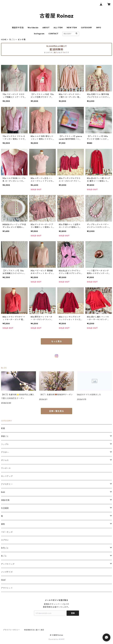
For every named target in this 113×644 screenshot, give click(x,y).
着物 (3, 524)
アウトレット (7, 588)
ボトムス (5, 460)
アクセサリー (7, 484)
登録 (73, 613)
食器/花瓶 (5, 500)
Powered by (57, 639)
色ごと (12, 39)
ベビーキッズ (7, 532)
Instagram (39, 34)
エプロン (5, 540)
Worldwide (33, 28)
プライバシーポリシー (12, 630)
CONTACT (53, 34)
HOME (4, 39)
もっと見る (56, 341)
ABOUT (46, 28)
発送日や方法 (18, 28)
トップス (5, 444)
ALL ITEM (58, 28)
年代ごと (5, 548)
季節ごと (5, 436)
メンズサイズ (7, 572)
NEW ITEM (72, 28)
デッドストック (8, 564)
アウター (5, 452)
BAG (3, 492)
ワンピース (6, 468)
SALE (3, 580)
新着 (3, 428)
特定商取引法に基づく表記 (34, 630)
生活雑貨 (5, 508)
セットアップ (7, 476)
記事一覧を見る (56, 411)
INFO (99, 28)
